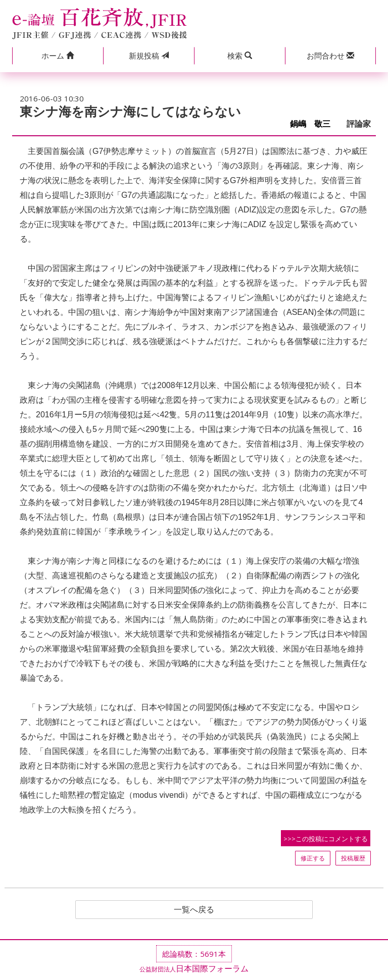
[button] (58, 56)
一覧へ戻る (194, 910)
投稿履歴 (353, 858)
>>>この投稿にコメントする (326, 839)
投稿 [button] (149, 56)
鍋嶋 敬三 (314, 124)
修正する (313, 858)
